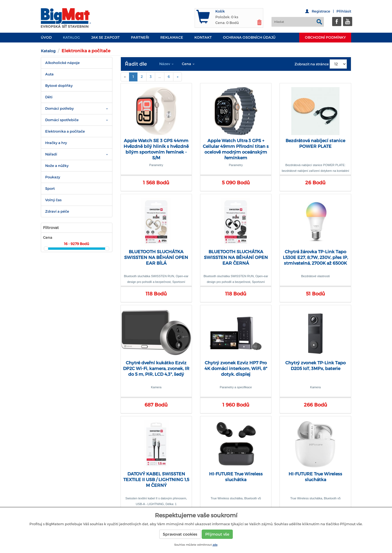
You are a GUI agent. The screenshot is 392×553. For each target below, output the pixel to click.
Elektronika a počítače (65, 131)
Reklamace (172, 37)
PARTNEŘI (140, 37)
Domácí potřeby (59, 109)
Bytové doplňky (59, 86)
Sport (50, 189)
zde (215, 545)
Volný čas (53, 200)
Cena (188, 64)
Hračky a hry (56, 143)
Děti (49, 97)
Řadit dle (136, 64)
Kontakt (203, 37)
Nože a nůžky (57, 166)
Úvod (46, 37)
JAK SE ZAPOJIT (105, 37)
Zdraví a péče (57, 211)
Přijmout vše (217, 534)
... (160, 77)
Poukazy (53, 177)
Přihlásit (344, 11)
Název (166, 64)
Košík (220, 11)
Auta (49, 74)
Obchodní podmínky (325, 37)
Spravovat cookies (180, 534)
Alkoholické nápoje (62, 63)
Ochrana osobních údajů (249, 37)
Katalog (71, 37)
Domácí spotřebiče (62, 120)
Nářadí (51, 154)
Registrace (321, 11)
